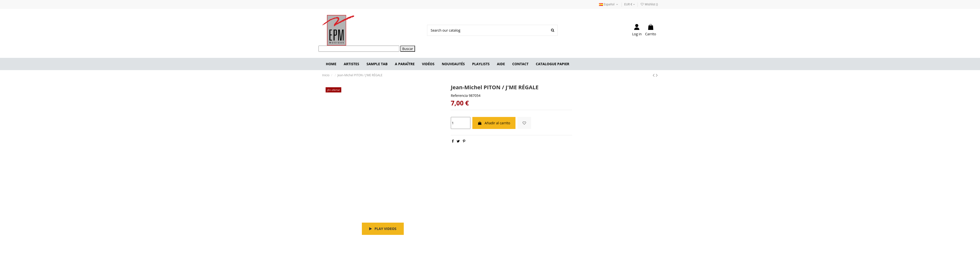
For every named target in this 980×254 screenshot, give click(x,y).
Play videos (383, 229)
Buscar (408, 49)
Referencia (459, 95)
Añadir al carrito (494, 123)
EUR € (630, 4)
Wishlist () (649, 4)
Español (609, 4)
